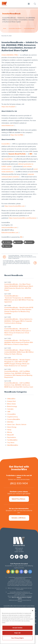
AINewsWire (11, 399)
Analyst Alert (12, 401)
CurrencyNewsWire (14, 419)
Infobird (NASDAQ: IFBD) (10, 55)
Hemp (9, 430)
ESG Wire (10, 422)
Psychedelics (12, 437)
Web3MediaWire (13, 445)
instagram (26, 557)
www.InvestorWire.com (9, 228)
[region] (17, 626)
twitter (12, 557)
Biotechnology (12, 406)
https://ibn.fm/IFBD (17, 135)
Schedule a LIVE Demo (19, 518)
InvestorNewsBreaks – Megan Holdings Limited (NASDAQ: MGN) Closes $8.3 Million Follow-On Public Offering (19, 352)
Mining (10, 432)
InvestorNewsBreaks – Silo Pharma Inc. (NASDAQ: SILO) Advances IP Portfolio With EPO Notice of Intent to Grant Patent (19, 342)
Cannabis (10, 409)
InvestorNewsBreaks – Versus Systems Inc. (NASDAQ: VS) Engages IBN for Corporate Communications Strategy (19, 321)
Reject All (17, 633)
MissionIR (10, 435)
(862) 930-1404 (19, 483)
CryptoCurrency (13, 417)
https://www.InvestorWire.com (15, 206)
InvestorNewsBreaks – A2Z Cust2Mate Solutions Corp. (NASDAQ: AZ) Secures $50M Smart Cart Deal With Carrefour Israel (19, 385)
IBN (21, 237)
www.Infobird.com (8, 126)
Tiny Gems (11, 443)
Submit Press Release (19, 499)
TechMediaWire (12, 440)
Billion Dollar (11, 404)
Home (5, 28)
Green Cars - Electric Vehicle (17, 425)
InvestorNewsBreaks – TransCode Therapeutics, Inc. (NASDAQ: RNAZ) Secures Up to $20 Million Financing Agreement (19, 299)
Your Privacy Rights (17, 638)
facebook (17, 557)
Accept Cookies (17, 628)
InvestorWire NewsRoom (15, 28)
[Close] (33, 611)
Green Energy (12, 427)
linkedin (21, 557)
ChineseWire (11, 414)
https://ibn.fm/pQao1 (8, 107)
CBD (9, 412)
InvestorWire (6, 144)
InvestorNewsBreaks (29, 28)
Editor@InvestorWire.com (10, 233)
